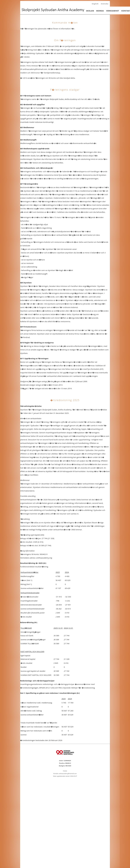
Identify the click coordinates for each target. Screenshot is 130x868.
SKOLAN (90, 11)
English (95, 4)
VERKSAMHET (113, 11)
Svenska (105, 4)
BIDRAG (100, 11)
